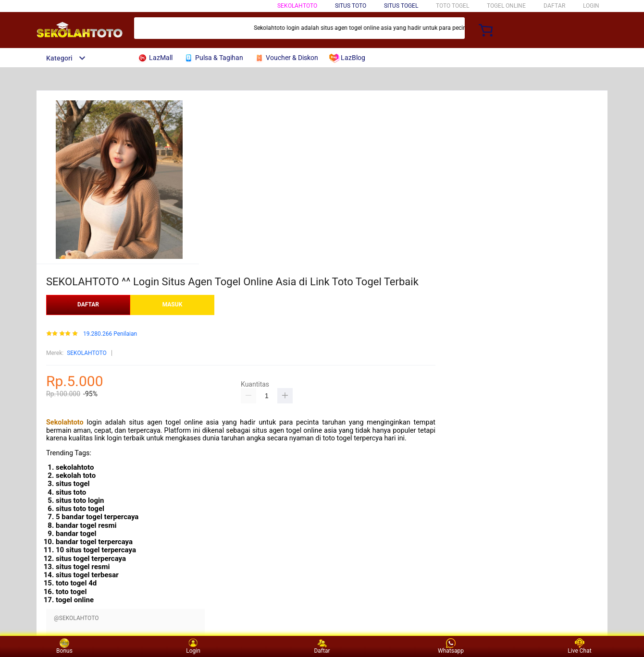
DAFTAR (554, 6)
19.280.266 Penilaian (110, 334)
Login (193, 646)
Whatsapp (451, 646)
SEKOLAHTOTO (297, 6)
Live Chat (579, 646)
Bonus (64, 646)
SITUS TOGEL (401, 6)
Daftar (322, 646)
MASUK (173, 304)
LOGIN (591, 6)
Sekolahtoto (65, 422)
